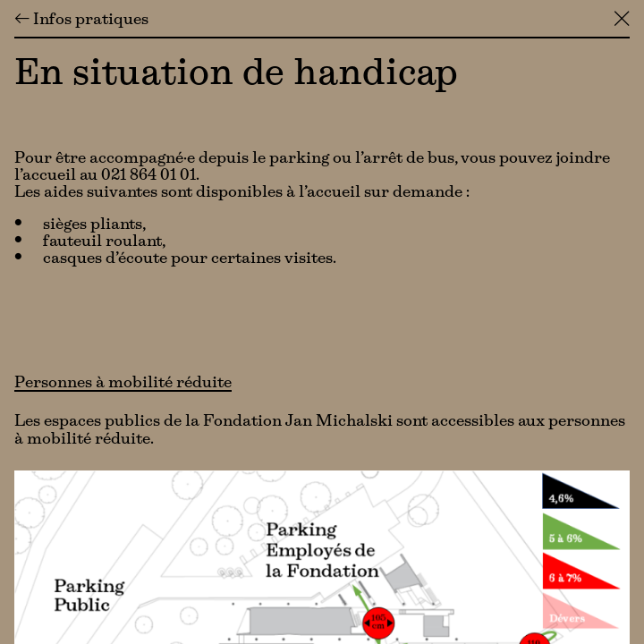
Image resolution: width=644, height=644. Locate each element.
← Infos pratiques (81, 21)
